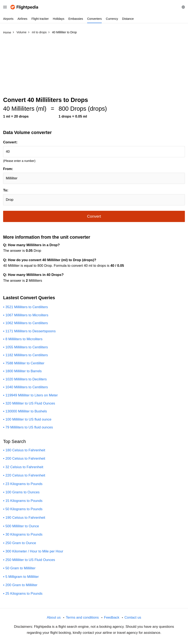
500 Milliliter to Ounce (22, 526)
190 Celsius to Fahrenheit (25, 518)
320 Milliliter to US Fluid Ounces (30, 403)
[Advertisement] (94, 67)
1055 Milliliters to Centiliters (27, 347)
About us (54, 617)
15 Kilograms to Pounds (24, 501)
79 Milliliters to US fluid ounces (29, 427)
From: (8, 169)
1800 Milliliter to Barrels (23, 371)
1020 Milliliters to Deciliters (26, 379)
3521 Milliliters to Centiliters (27, 307)
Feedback (112, 617)
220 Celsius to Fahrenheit (25, 475)
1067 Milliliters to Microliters (27, 315)
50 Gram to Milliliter (20, 568)
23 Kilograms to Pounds (24, 484)
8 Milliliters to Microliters (24, 339)
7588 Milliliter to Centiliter (25, 363)
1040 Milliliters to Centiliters (27, 387)
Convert (94, 216)
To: (6, 190)
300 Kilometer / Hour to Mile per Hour (34, 551)
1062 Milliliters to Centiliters (27, 323)
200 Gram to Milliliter (21, 585)
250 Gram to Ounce (21, 543)
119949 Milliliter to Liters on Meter (32, 395)
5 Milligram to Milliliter (22, 577)
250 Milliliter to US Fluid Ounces (30, 560)
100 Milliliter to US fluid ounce (28, 419)
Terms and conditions (82, 617)
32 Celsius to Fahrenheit (24, 467)
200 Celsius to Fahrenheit (25, 458)
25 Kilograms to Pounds (24, 594)
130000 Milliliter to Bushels (26, 411)
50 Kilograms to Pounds (24, 509)
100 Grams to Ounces (22, 492)
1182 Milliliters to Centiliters (27, 355)
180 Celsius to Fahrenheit (25, 450)
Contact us (133, 617)
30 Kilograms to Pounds (24, 534)
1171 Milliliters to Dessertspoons (31, 331)
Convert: (10, 142)
